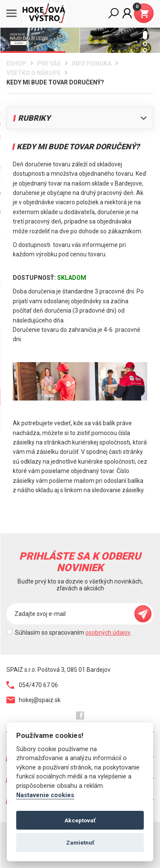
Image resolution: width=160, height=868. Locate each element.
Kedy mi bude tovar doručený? (55, 82)
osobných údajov (108, 633)
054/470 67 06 (32, 685)
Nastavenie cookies (45, 795)
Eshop (16, 64)
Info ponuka (92, 64)
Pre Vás (49, 64)
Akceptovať (80, 820)
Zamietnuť (80, 842)
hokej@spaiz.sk (33, 700)
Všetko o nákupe (33, 73)
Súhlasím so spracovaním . (73, 633)
